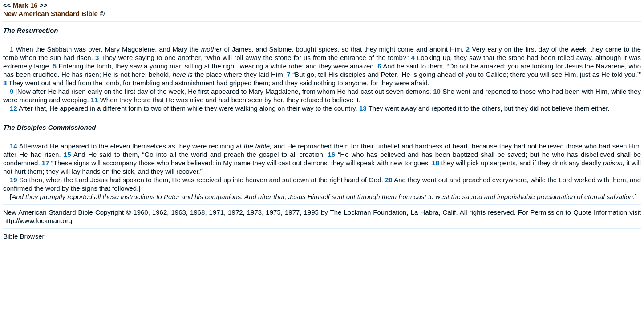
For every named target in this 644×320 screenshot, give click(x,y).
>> (44, 5)
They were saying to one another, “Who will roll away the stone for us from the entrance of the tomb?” (255, 58)
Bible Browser (24, 236)
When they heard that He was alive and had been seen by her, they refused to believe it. (230, 100)
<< (7, 5)
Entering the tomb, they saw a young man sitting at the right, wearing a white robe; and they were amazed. (217, 66)
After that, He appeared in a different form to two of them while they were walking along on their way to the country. (188, 108)
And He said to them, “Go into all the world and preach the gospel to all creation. (199, 154)
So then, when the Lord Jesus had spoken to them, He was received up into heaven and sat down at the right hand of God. (201, 180)
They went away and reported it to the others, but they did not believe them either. (489, 108)
